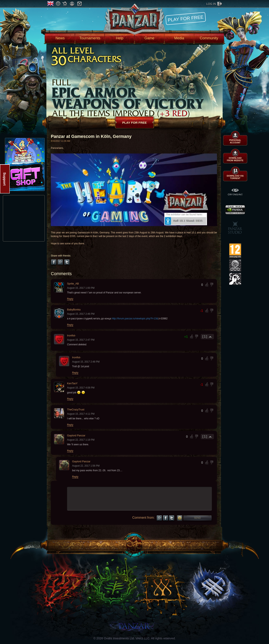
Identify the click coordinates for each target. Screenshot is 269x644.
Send (197, 518)
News (60, 38)
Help (120, 38)
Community (209, 38)
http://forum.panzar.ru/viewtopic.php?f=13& (135, 319)
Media (179, 38)
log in (211, 4)
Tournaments (90, 38)
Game (149, 38)
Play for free (186, 18)
